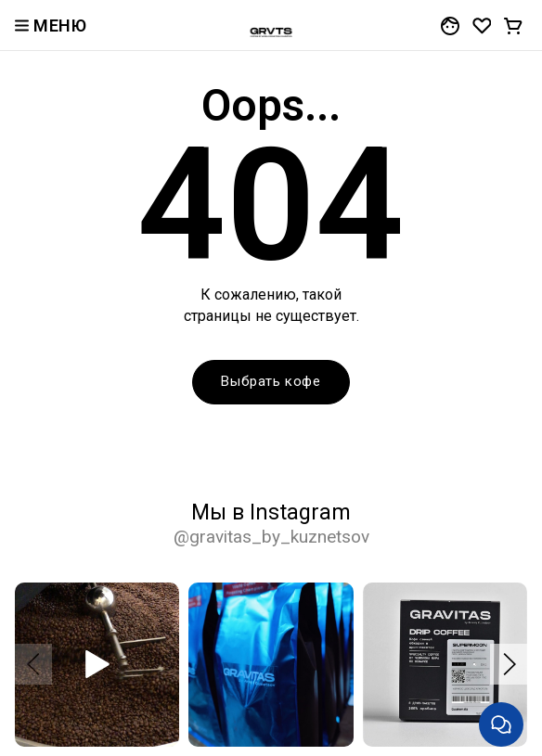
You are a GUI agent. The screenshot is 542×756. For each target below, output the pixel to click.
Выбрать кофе (271, 381)
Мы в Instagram (271, 524)
